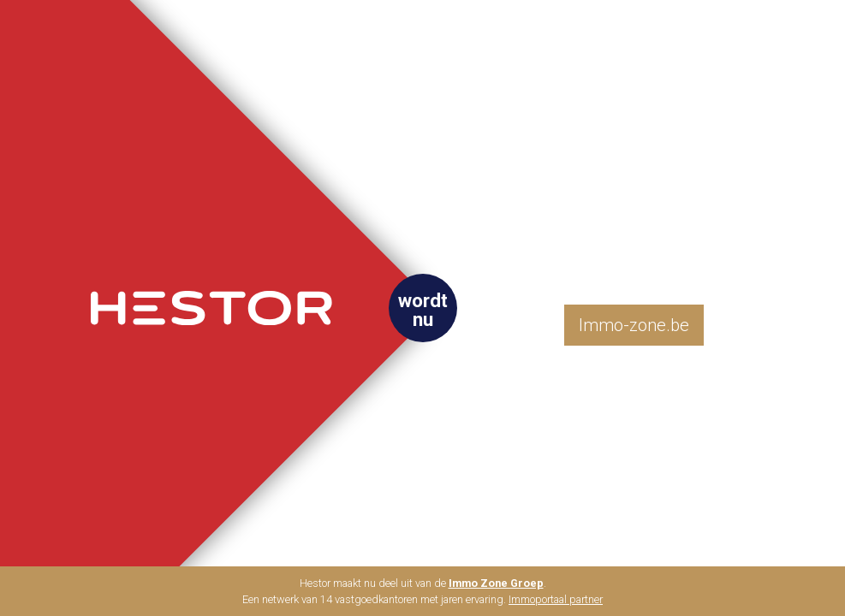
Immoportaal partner (556, 599)
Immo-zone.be (634, 325)
